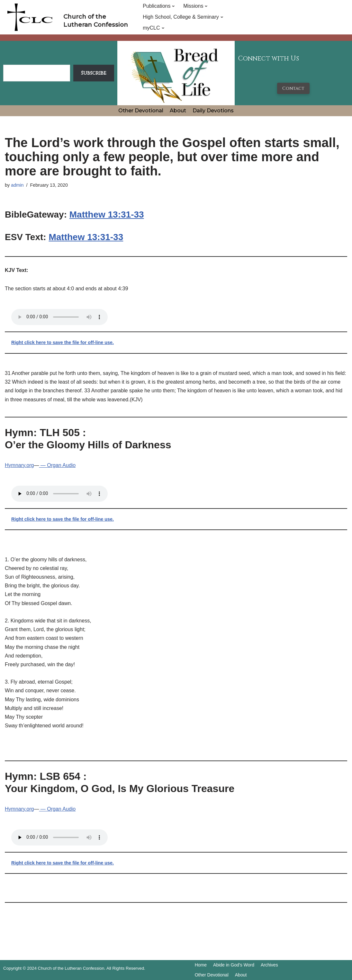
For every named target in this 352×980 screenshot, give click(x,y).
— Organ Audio (57, 465)
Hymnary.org (19, 465)
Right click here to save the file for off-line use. (63, 342)
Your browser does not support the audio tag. (59, 317)
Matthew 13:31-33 (107, 215)
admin (17, 185)
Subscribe (94, 73)
